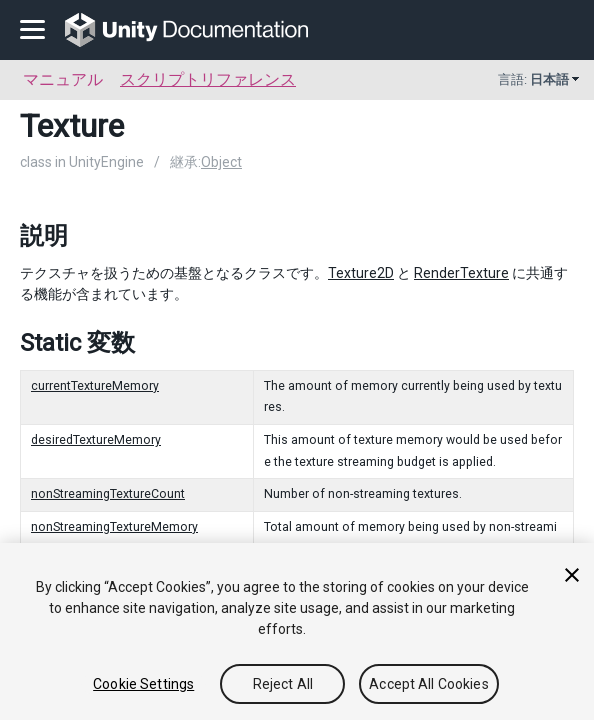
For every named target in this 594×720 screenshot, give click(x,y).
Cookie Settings (143, 684)
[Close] (572, 575)
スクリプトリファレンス (208, 79)
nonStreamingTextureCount (108, 494)
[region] (297, 631)
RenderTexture (461, 273)
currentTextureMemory (95, 386)
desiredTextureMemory (96, 440)
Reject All (283, 684)
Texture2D (361, 273)
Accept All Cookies (429, 684)
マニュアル (63, 79)
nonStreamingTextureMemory (114, 527)
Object (221, 162)
